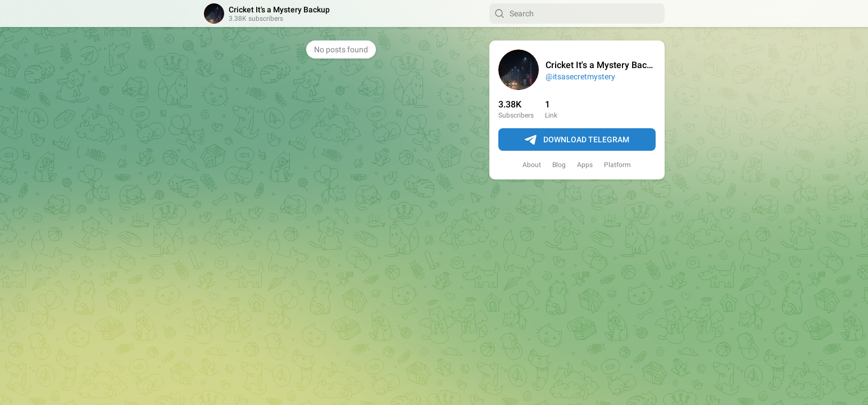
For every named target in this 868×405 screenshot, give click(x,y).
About (532, 165)
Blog (559, 165)
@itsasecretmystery (580, 76)
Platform (617, 165)
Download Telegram (577, 140)
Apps (585, 165)
